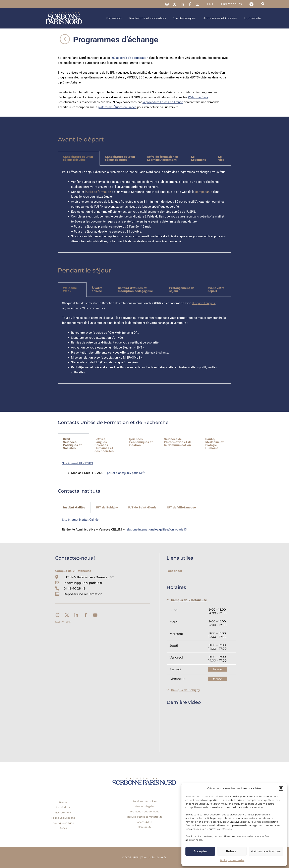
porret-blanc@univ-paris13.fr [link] (126, 473)
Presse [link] (63, 802)
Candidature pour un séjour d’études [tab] (78, 158)
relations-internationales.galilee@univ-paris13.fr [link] (158, 530)
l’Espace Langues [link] (204, 303)
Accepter (200, 851)
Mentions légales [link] (144, 806)
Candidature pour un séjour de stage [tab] (120, 158)
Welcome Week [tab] (70, 289)
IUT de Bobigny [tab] (107, 507)
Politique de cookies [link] (232, 860)
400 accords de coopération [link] (129, 58)
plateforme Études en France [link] (117, 107)
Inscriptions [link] (63, 807)
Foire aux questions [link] (63, 818)
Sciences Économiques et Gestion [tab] (141, 442)
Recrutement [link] (63, 813)
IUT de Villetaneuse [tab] (181, 507)
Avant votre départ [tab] (216, 289)
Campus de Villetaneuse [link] (189, 600)
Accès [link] (63, 828)
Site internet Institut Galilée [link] (80, 520)
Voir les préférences (266, 851)
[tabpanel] (144, 209)
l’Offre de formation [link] (98, 192)
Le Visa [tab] (221, 158)
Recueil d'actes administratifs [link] (145, 817)
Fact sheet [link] (174, 571)
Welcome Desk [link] (198, 97)
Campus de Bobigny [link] (185, 690)
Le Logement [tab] (198, 158)
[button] (281, 788)
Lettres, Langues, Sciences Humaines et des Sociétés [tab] (104, 445)
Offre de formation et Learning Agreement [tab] (163, 158)
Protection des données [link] (144, 812)
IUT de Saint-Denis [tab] (142, 507)
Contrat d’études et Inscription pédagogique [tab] (135, 289)
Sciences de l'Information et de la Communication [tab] (178, 442)
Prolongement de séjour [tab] (182, 289)
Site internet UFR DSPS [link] (77, 463)
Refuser (232, 851)
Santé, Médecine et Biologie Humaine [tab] (215, 444)
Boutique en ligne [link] (63, 823)
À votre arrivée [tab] (97, 289)
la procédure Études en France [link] (163, 102)
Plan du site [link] (144, 827)
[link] (172, 4)
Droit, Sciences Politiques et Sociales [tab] (72, 444)
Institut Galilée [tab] (74, 507)
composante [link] (204, 192)
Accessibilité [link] (144, 822)
